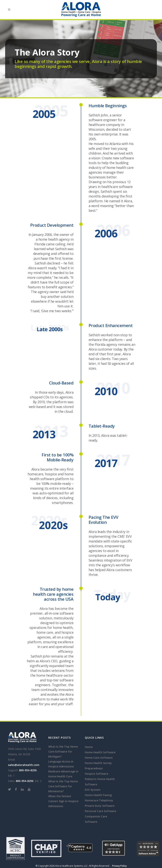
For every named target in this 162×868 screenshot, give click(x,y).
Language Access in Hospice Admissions (61, 764)
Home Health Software (100, 752)
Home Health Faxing (98, 795)
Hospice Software (96, 774)
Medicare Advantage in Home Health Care (63, 774)
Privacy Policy (119, 866)
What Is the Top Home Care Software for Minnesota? (63, 786)
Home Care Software (99, 758)
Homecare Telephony (99, 800)
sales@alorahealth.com (24, 765)
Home (89, 747)
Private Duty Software (100, 806)
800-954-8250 (28, 770)
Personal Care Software (100, 811)
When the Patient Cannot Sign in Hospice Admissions (63, 801)
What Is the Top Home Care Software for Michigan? (63, 752)
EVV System (93, 790)
